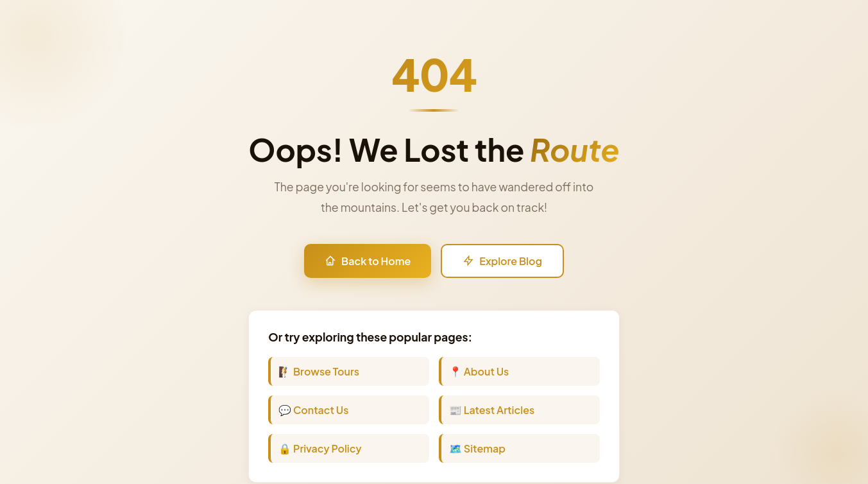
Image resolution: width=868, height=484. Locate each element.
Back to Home (368, 261)
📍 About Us (479, 371)
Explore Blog (502, 261)
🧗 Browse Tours (319, 371)
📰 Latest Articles (492, 410)
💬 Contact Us (313, 410)
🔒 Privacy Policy (320, 448)
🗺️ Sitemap (477, 448)
